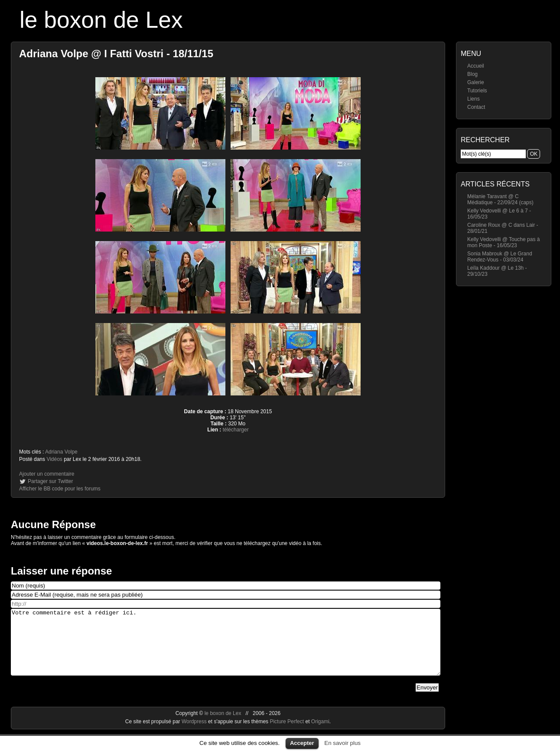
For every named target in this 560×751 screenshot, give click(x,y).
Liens (474, 99)
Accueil (476, 66)
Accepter (302, 743)
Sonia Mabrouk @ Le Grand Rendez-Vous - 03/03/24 (500, 257)
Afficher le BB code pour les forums (60, 489)
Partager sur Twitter (50, 481)
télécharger (236, 430)
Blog (472, 74)
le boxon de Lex (101, 20)
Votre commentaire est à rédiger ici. (226, 649)
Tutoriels (477, 91)
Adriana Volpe (61, 452)
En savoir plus (342, 743)
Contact (476, 107)
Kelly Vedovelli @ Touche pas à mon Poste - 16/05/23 (503, 242)
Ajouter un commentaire (47, 474)
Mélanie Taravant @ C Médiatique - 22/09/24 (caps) (500, 199)
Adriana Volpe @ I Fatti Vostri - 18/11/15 (116, 54)
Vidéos (54, 459)
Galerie (476, 82)
